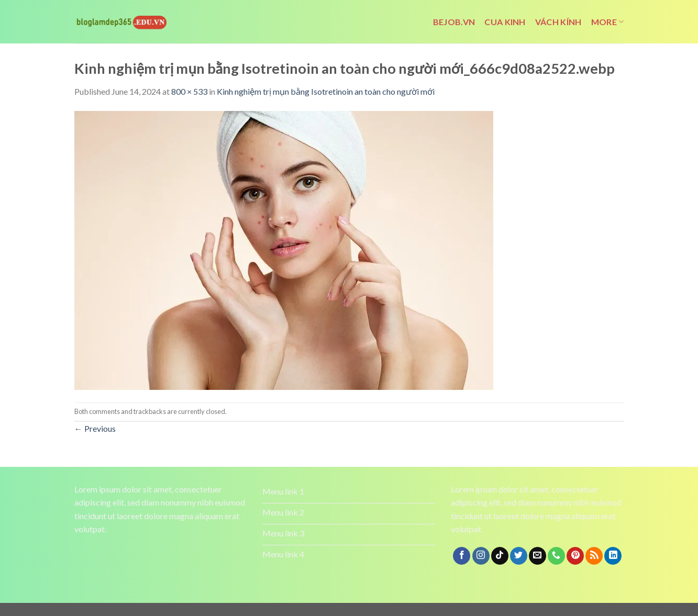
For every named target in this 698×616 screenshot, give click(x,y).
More (608, 22)
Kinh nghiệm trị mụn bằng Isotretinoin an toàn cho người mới (326, 91)
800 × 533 (189, 91)
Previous (95, 428)
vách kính (558, 22)
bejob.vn (454, 22)
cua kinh (505, 22)
